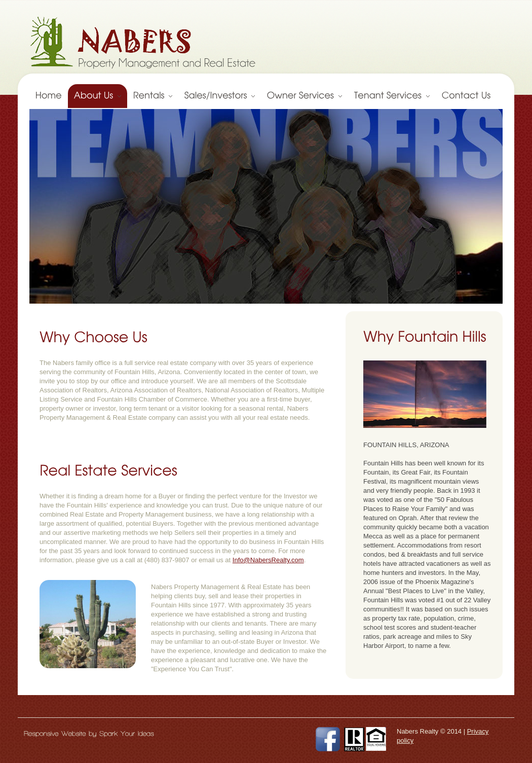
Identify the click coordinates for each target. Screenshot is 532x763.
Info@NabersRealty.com (268, 560)
